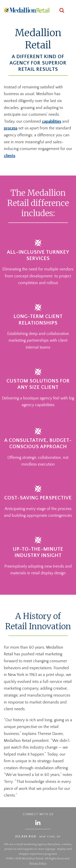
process (11, 128)
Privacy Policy (38, 864)
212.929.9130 (26, 837)
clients (10, 156)
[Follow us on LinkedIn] (38, 822)
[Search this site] (62, 11)
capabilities (52, 121)
